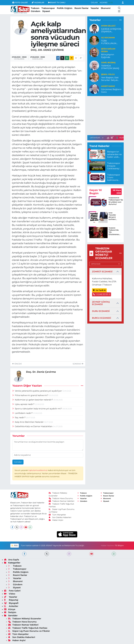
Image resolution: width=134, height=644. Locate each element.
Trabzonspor (48, 8)
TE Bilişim (119, 546)
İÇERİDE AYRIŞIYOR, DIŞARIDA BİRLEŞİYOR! (111, 30)
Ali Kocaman (108, 38)
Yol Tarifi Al (99, 290)
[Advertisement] (108, 115)
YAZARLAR (38, 3)
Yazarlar (95, 8)
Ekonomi (106, 8)
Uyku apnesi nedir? (24, 404)
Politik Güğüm (65, 8)
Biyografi (11, 603)
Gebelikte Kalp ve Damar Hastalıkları (33, 426)
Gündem (36, 11)
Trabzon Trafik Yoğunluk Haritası (28, 628)
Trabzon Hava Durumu (61, 498)
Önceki (17, 364)
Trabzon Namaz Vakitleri (62, 501)
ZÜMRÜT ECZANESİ (102, 272)
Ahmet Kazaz (108, 86)
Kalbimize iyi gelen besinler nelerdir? (33, 400)
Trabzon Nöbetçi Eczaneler (25, 619)
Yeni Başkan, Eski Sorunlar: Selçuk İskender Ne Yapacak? (110, 79)
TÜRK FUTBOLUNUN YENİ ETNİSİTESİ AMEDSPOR (109, 42)
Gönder (18, 462)
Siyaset (46, 11)
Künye (10, 609)
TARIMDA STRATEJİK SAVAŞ (110, 67)
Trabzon (35, 8)
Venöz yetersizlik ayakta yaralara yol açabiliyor (37, 391)
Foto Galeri (12, 591)
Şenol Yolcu (108, 74)
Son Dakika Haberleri (60, 517)
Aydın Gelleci (108, 26)
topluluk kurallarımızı (38, 470)
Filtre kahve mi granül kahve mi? (31, 395)
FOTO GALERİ (20, 3)
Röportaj (11, 600)
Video (10, 594)
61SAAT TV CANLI (57, 3)
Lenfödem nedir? (23, 413)
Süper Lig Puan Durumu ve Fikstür (29, 631)
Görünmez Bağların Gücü (111, 91)
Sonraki (78, 364)
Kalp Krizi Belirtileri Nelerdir (28, 422)
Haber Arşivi (56, 520)
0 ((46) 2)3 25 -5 (102, 294)
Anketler (11, 606)
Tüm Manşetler (57, 515)
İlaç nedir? (19, 417)
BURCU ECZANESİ (102, 318)
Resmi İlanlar (81, 8)
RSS (15, 546)
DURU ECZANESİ (101, 311)
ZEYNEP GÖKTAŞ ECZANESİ (101, 303)
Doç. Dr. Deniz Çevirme (47, 50)
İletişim (10, 612)
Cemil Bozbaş (108, 63)
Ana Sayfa (12, 560)
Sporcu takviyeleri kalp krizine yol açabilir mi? (37, 409)
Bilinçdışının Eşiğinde (108, 56)
